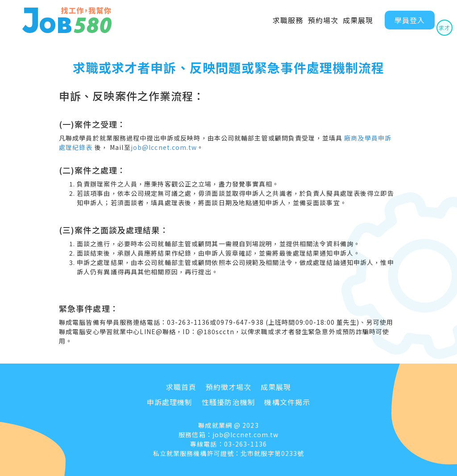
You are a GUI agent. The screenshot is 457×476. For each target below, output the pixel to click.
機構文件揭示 (287, 402)
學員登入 (410, 20)
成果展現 (358, 20)
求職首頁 (181, 387)
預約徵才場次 (229, 387)
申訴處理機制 (170, 402)
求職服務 (288, 20)
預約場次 (323, 20)
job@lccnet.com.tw (164, 147)
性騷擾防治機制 (228, 402)
